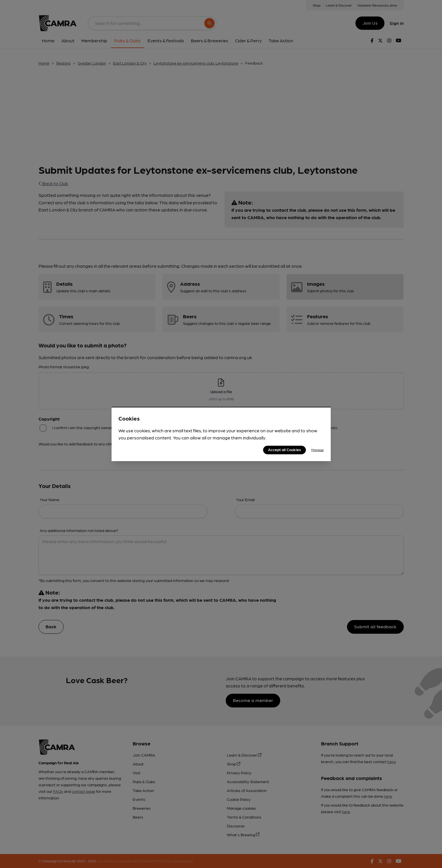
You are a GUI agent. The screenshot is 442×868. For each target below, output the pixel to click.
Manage (318, 450)
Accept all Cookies (284, 449)
